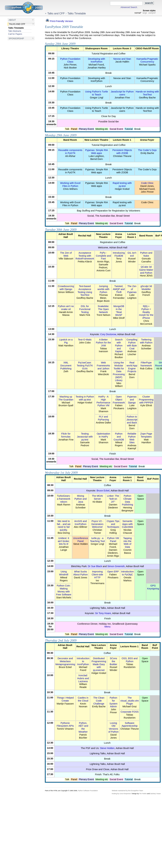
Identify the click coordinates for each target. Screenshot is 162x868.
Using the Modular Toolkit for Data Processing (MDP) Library (119, 371)
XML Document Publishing (66, 366)
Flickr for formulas (66, 435)
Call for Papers (15, 34)
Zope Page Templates (146, 435)
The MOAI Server (97, 497)
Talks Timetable (16, 28)
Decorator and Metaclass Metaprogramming (65, 661)
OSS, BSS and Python (130, 660)
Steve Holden (107, 748)
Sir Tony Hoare (103, 613)
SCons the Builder (113, 661)
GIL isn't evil (132, 254)
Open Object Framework (119, 400)
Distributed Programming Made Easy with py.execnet (99, 664)
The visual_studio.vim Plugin (130, 701)
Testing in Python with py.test (85, 398)
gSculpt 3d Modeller (146, 288)
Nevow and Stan (122, 59)
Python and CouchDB (119, 437)
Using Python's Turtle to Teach (97, 93)
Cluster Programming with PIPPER (146, 400)
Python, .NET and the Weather (83, 727)
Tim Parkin (143, 794)
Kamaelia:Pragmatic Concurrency (147, 60)
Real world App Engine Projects (132, 367)
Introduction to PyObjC (127, 573)
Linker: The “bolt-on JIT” (113, 499)
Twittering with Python (146, 341)
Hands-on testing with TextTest (147, 93)
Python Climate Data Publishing (127, 500)
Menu (107, 627)
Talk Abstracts (15, 31)
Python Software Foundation (88, 791)
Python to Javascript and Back (132, 420)
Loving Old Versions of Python (113, 727)
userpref (152, 13)
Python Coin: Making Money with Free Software (64, 590)
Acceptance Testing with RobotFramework (85, 256)
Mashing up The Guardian (66, 398)
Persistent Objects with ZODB (122, 152)
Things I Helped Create (65, 699)
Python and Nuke (146, 254)
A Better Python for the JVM (103, 343)
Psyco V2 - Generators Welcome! (97, 524)
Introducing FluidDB (119, 254)
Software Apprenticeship (130, 724)
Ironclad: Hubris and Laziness (83, 678)
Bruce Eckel (103, 491)
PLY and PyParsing (104, 418)
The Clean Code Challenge (99, 701)
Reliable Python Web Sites (132, 438)
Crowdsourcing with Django (66, 288)
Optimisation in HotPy (103, 435)
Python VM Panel (113, 540)
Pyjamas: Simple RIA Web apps (96, 152)
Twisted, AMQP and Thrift (119, 289)
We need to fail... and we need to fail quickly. (64, 526)
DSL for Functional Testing (85, 309)
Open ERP (113, 572)
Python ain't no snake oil (66, 308)
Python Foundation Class (70, 60)
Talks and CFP (17, 24)
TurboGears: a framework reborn (64, 499)
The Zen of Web (66, 254)
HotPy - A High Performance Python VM (103, 401)
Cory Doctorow (108, 334)
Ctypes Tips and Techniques (113, 524)
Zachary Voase (155, 794)
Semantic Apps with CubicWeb (127, 524)
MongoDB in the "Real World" (119, 311)
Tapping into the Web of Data (127, 543)
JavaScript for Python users (122, 93)
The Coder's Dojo (147, 150)
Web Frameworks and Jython (103, 366)
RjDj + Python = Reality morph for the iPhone (146, 312)
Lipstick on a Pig (66, 341)
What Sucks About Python (81, 573)
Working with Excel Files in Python (70, 185)
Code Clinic (147, 183)
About (12, 20)
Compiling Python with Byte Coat (132, 344)
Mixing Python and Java (81, 499)
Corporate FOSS (130, 712)
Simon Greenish (116, 566)
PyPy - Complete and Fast (103, 256)
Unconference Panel (81, 540)
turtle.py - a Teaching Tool (97, 540)
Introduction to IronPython (83, 661)
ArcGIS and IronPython (81, 523)
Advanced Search (129, 7)
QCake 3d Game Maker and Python (146, 270)
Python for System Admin (113, 702)
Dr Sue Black (95, 566)
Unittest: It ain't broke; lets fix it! (64, 541)
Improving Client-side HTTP (97, 575)
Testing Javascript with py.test (85, 437)
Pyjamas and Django (132, 400)
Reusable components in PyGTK (70, 152)
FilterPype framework (146, 364)
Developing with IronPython (97, 60)
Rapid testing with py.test (122, 185)
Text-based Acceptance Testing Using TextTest (85, 291)
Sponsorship (16, 38)
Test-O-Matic (85, 340)
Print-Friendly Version (59, 21)
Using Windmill (64, 573)
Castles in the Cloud (83, 699)
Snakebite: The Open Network (103, 309)
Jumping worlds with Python (103, 289)
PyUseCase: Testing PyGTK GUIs (85, 366)
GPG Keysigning (153, 587)
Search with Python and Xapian (119, 345)
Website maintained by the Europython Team (127, 791)
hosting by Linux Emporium (121, 794)
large (145, 13)
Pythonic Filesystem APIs (65, 724)
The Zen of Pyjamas (132, 289)
